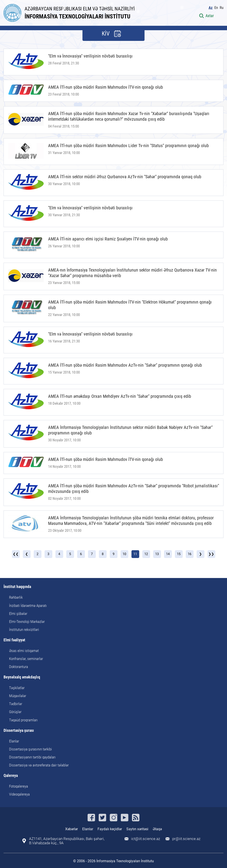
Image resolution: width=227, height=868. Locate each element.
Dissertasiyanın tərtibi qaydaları (32, 757)
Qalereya (11, 776)
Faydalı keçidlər (110, 829)
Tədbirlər (16, 704)
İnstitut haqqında (17, 587)
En (216, 8)
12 (146, 554)
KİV (106, 34)
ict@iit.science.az (146, 839)
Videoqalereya (19, 794)
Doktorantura (19, 667)
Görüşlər (15, 712)
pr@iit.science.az (186, 839)
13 (157, 554)
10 (124, 554)
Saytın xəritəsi (137, 829)
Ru (222, 8)
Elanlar (14, 741)
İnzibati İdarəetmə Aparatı (28, 606)
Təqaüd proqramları (23, 720)
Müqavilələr (18, 696)
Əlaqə (157, 829)
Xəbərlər (71, 829)
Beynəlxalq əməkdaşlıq (22, 677)
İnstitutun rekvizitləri (24, 630)
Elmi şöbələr (18, 614)
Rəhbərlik (16, 597)
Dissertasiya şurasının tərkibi (30, 749)
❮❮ (16, 554)
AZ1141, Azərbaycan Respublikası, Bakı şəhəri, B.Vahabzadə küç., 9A (67, 841)
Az (211, 8)
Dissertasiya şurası (19, 731)
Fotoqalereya (19, 786)
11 (135, 554)
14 (168, 554)
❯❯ (211, 554)
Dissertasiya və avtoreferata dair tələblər (39, 765)
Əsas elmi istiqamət (24, 651)
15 (179, 554)
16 (190, 554)
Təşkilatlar (17, 688)
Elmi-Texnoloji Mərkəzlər (27, 622)
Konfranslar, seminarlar (26, 659)
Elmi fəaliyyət (14, 640)
